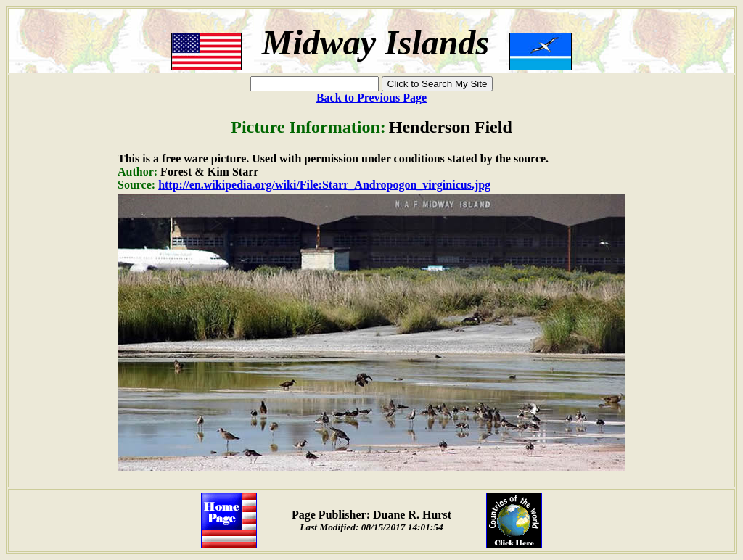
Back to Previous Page (371, 98)
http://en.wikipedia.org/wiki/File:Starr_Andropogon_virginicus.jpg (324, 185)
